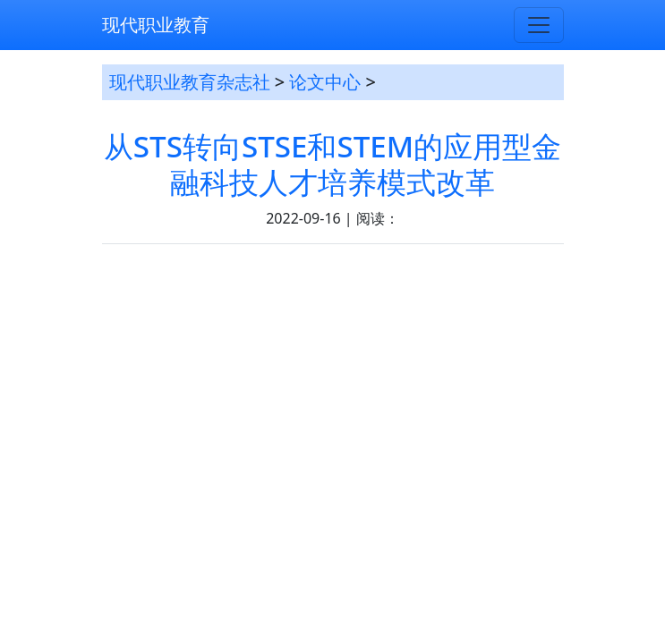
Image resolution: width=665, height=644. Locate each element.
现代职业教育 (156, 25)
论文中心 (325, 82)
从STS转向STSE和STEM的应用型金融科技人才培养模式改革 (332, 164)
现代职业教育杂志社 (190, 82)
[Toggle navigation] (539, 25)
